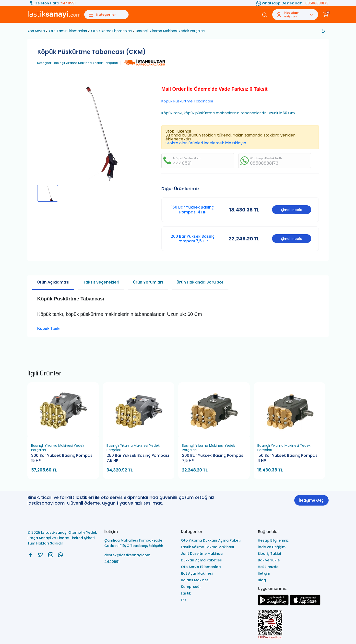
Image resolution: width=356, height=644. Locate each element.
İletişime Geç (311, 500)
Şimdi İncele (292, 210)
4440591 (68, 3)
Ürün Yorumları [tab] (148, 282)
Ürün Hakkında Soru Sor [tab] (200, 282)
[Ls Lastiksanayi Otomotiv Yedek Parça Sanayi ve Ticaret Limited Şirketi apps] (305, 604)
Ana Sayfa (36, 31)
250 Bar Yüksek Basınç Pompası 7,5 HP (138, 458)
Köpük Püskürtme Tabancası (187, 101)
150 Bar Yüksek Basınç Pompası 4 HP (193, 210)
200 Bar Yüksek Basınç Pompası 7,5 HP (193, 239)
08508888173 (317, 3)
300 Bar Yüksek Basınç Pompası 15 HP (62, 458)
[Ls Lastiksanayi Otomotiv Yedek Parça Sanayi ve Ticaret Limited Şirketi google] (273, 604)
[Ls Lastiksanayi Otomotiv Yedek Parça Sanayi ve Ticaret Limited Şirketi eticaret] (293, 625)
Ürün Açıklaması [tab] (53, 282)
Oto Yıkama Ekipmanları (111, 31)
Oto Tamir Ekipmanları (68, 31)
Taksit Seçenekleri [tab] (101, 282)
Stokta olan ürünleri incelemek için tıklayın (206, 143)
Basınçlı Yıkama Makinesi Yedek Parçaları (170, 31)
